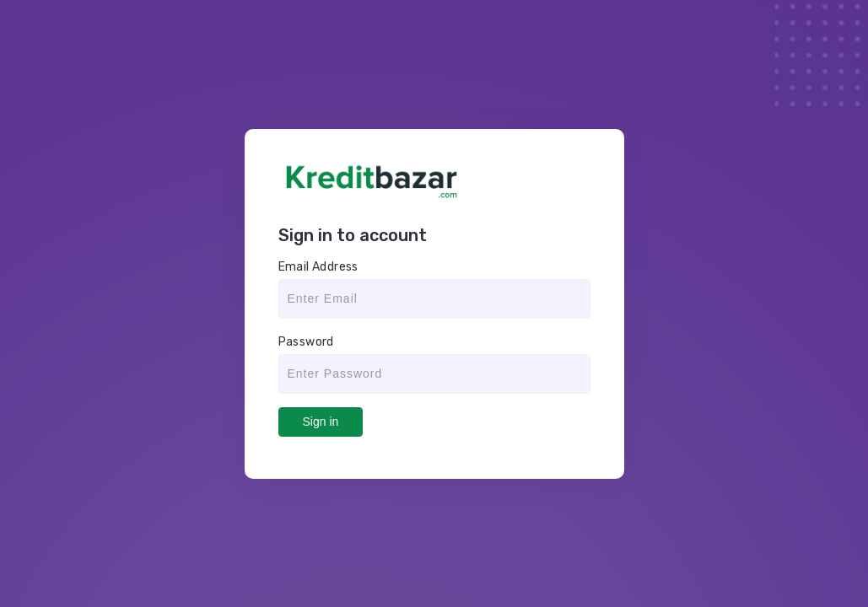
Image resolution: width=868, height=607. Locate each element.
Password (306, 342)
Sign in (321, 422)
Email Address (318, 267)
